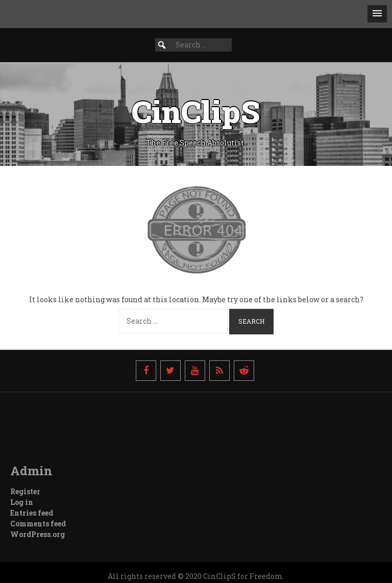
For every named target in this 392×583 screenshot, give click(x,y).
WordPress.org (38, 534)
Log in (22, 502)
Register (25, 491)
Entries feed (32, 513)
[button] (377, 14)
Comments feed (38, 524)
